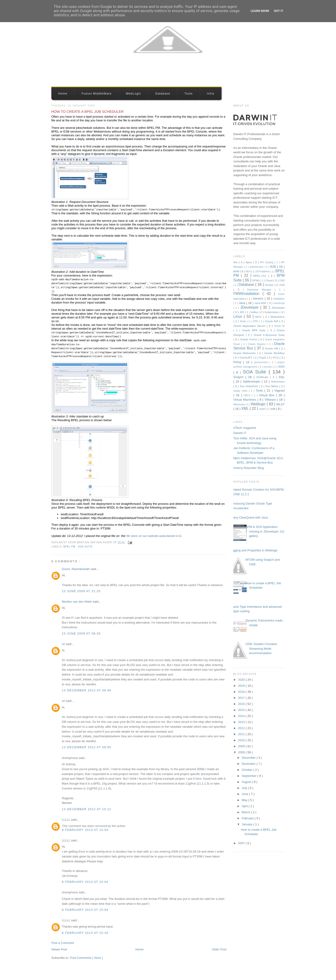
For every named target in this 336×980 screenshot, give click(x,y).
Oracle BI (279, 326)
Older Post (219, 949)
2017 (242, 698)
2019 (242, 686)
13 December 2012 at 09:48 (86, 690)
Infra (211, 94)
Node (243, 321)
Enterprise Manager (261, 290)
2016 (242, 704)
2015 (242, 710)
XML (245, 408)
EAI (282, 285)
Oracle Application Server (250, 326)
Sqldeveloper (252, 381)
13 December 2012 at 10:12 (86, 809)
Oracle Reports (257, 344)
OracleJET (246, 357)
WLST (280, 404)
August (247, 782)
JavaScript (279, 303)
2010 (242, 740)
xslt (273, 409)
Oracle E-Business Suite (269, 335)
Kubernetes (272, 312)
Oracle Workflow (274, 353)
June (245, 794)
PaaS (263, 357)
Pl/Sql (238, 362)
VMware (271, 400)
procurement (262, 362)
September (250, 776)
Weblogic (259, 404)
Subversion (278, 381)
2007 (242, 843)
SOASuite (263, 377)
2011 (242, 734)
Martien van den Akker (77, 602)
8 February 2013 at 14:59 (85, 830)
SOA (282, 367)
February (248, 818)
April (245, 806)
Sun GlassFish (249, 386)
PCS (276, 357)
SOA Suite (85, 547)
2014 (242, 716)
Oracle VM (272, 348)
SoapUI (239, 377)
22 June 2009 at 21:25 (81, 591)
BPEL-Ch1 (261, 276)
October (248, 770)
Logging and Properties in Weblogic (254, 550)
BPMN (256, 281)
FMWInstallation (248, 294)
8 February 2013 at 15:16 (85, 933)
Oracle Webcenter (245, 353)
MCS (259, 317)
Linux (239, 316)
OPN (256, 321)
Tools (188, 94)
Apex (249, 262)
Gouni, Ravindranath (76, 569)
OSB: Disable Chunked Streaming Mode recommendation (261, 649)
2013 (242, 722)
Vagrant (279, 391)
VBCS (248, 395)
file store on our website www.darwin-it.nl (154, 536)
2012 (242, 728)
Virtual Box (268, 395)
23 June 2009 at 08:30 (81, 633)
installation (279, 299)
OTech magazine (245, 428)
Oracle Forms (249, 339)
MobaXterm (278, 317)
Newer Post (59, 949)
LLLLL (66, 820)
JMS (242, 312)
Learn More (260, 11)
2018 (242, 692)
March (246, 812)
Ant (236, 262)
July (245, 788)
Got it (279, 11)
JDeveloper (250, 307)
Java (242, 303)
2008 (242, 752)
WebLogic (133, 94)
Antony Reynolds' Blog (248, 468)
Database (163, 94)
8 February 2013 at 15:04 (85, 882)
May (245, 800)
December (249, 758)
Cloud (269, 280)
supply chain (241, 391)
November (249, 764)
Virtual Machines (245, 400)
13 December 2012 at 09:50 (86, 747)
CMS (282, 281)
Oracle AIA (272, 321)
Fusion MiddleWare (97, 94)
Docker (270, 285)
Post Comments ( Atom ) (87, 958)
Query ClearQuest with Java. (249, 517)
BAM (237, 271)
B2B (274, 267)
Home (63, 94)
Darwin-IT (240, 433)
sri (64, 644)
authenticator (257, 267)
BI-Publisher (263, 271)
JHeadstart (278, 308)
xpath (262, 409)
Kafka (255, 312)
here (198, 779)
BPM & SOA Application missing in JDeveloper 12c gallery (265, 531)
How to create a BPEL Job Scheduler (87, 111)
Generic (259, 299)
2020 (242, 680)
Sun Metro (272, 386)
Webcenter (240, 405)
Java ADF (261, 303)
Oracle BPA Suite (255, 330)
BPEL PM (70, 547)
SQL (282, 377)
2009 (242, 746)
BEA (248, 271)
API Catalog (267, 262)
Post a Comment (63, 943)
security (268, 367)
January (248, 824)
